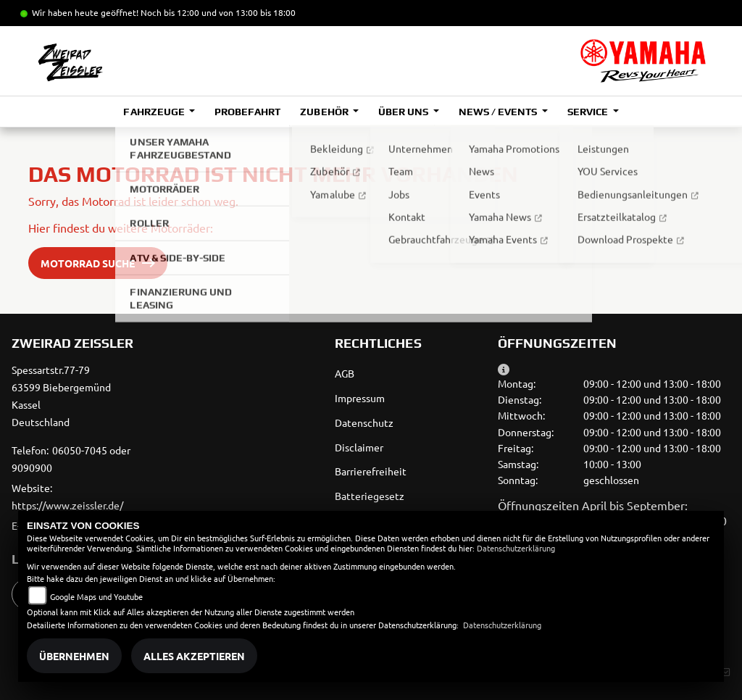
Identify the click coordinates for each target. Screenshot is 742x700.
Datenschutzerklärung (516, 548)
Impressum (360, 398)
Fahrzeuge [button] (155, 112)
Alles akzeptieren (194, 656)
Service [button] (589, 112)
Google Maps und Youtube (96, 596)
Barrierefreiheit (371, 471)
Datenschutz (364, 422)
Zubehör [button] (325, 112)
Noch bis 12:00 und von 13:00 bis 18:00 (218, 12)
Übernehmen (74, 656)
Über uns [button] (404, 112)
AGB (345, 373)
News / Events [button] (499, 112)
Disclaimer (359, 447)
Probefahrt (247, 112)
